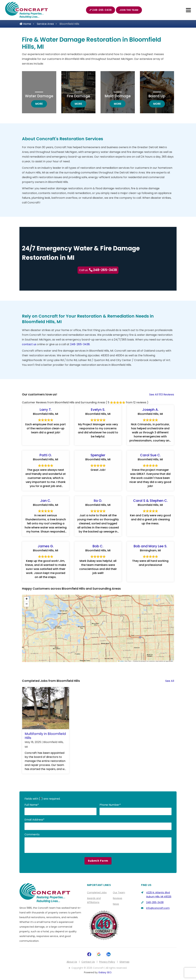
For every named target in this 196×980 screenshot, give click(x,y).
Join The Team (129, 10)
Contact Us (88, 962)
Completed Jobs (97, 893)
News (116, 904)
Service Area (45, 24)
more (41, 104)
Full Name (32, 805)
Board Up (157, 96)
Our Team (119, 893)
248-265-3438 (101, 10)
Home (25, 24)
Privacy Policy (107, 962)
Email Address (34, 820)
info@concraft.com (158, 908)
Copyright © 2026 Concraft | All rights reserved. (99, 968)
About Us (72, 962)
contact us (29, 344)
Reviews (118, 898)
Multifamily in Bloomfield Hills (45, 736)
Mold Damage (118, 96)
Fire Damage (78, 96)
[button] (27, 599)
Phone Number (110, 805)
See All (170, 681)
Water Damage (39, 96)
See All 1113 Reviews (162, 395)
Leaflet (121, 661)
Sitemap (124, 962)
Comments (32, 835)
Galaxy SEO (105, 973)
